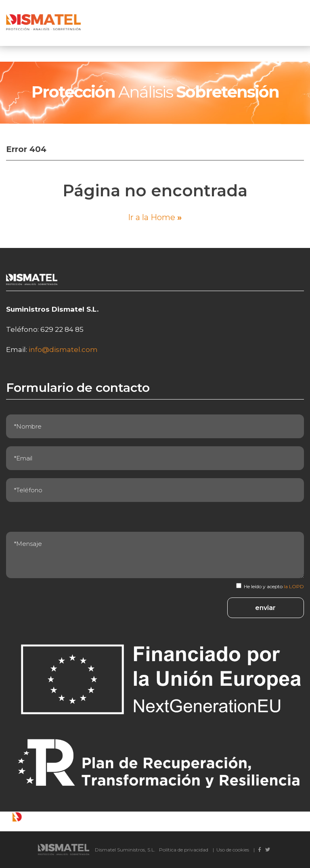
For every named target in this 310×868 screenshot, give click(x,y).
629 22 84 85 (62, 329)
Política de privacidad (184, 850)
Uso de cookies (233, 850)
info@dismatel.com (63, 350)
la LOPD (294, 586)
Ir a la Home (155, 217)
